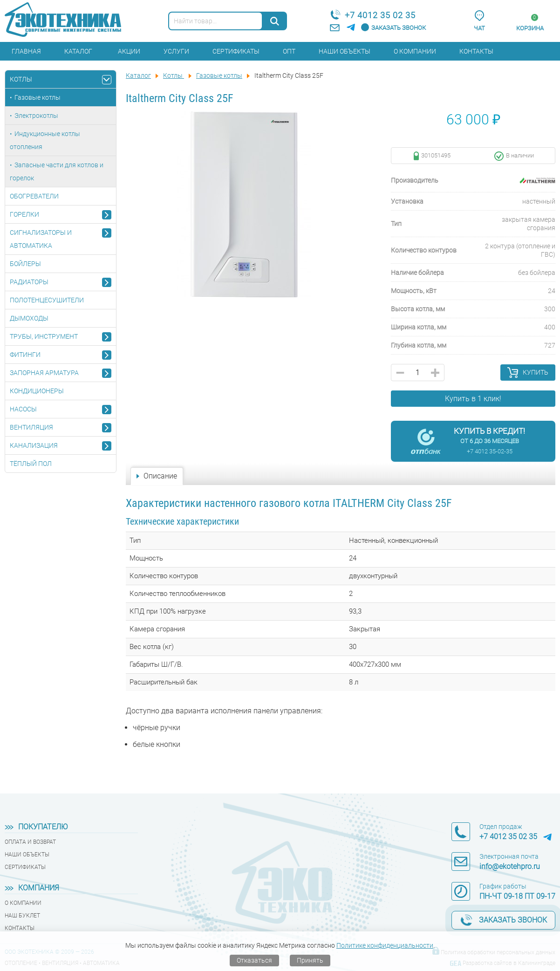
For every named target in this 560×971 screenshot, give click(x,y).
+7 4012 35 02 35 (380, 15)
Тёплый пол (31, 464)
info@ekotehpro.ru (510, 866)
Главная (26, 51)
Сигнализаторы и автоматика (41, 239)
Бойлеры (25, 264)
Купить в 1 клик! (473, 399)
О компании (415, 51)
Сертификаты (236, 51)
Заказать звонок (399, 28)
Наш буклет (22, 916)
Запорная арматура (44, 373)
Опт (289, 51)
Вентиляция (31, 427)
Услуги (176, 51)
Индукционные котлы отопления (45, 140)
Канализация (34, 445)
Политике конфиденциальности (385, 945)
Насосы (23, 409)
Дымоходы (29, 318)
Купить (536, 372)
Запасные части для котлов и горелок (57, 171)
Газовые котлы (38, 97)
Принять (310, 960)
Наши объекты (345, 51)
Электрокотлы (36, 116)
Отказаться (254, 960)
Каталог (78, 51)
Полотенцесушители (47, 300)
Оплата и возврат (30, 842)
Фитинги (25, 355)
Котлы (21, 79)
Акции (129, 51)
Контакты (476, 51)
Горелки (24, 214)
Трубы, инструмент (44, 336)
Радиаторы (29, 282)
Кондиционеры (37, 391)
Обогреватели (34, 196)
